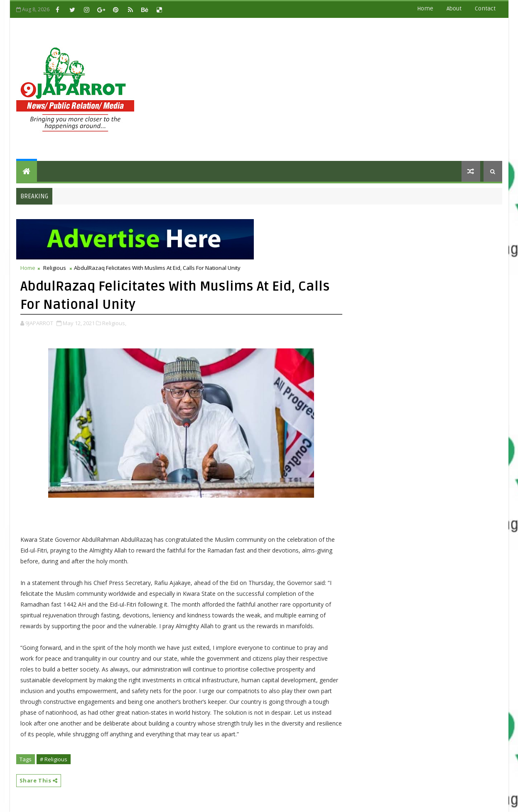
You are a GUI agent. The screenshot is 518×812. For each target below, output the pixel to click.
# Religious (54, 759)
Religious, (114, 323)
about (454, 9)
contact (485, 9)
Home (425, 9)
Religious (55, 268)
